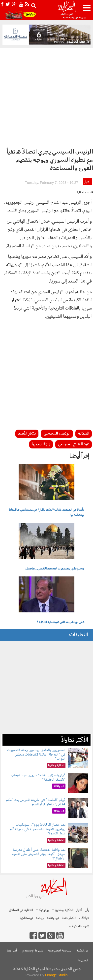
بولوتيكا (43, 910)
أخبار (87, 182)
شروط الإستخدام (32, 951)
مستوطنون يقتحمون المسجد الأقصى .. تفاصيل (55, 569)
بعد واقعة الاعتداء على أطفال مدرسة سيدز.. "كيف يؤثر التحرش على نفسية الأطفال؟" (39, 854)
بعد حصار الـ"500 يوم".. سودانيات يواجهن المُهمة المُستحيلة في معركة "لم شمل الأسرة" (38, 829)
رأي (87, 910)
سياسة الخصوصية (60, 951)
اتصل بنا (83, 961)
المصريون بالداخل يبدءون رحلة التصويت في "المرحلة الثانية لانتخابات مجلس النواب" (36, 755)
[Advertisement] (46, 97)
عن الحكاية (82, 951)
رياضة (40, 918)
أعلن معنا (12, 951)
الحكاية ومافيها (63, 910)
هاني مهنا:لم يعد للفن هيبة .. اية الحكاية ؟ (61, 622)
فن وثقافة (53, 918)
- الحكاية (81, 193)
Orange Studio (56, 975)
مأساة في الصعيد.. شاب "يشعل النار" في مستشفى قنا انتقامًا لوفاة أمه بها (47, 513)
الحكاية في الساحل (21, 910)
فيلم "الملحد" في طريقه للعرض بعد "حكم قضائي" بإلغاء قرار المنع (36, 802)
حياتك (84, 918)
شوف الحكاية (79, 926)
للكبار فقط (69, 918)
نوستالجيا (26, 918)
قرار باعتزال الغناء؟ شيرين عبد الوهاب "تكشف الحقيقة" (38, 777)
